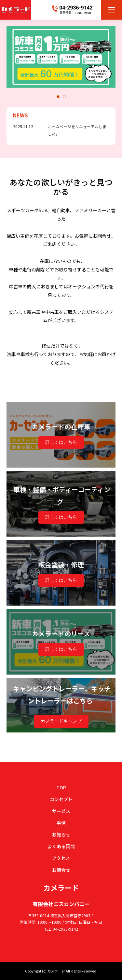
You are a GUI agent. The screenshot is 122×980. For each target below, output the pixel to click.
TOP (61, 787)
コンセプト (61, 799)
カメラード (61, 887)
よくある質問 (61, 846)
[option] (61, 57)
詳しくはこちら (61, 442)
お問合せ (61, 870)
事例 (61, 823)
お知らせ (61, 834)
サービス (61, 811)
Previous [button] (11, 56)
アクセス (61, 858)
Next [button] (112, 56)
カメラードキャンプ (61, 721)
